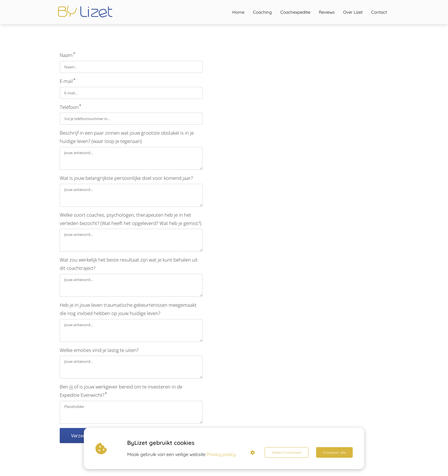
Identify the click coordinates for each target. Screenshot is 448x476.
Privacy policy (221, 454)
